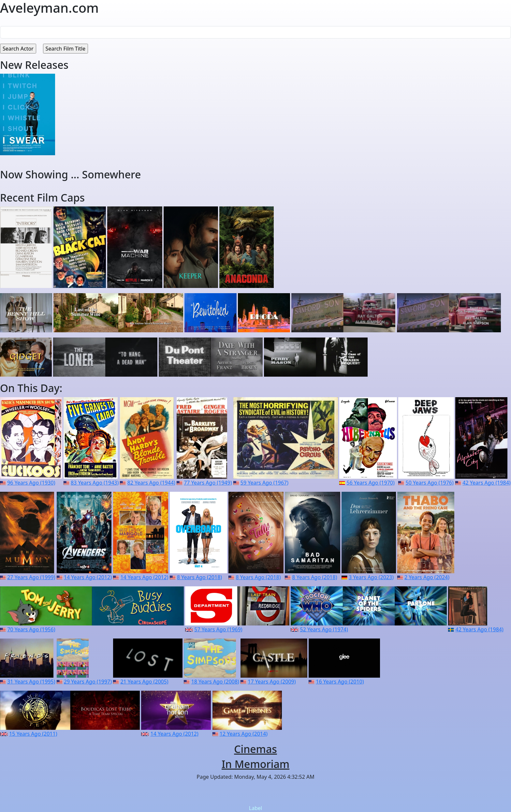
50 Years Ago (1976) (430, 483)
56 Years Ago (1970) (371, 483)
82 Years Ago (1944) (151, 483)
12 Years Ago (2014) (244, 734)
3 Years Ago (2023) (371, 577)
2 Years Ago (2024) (427, 577)
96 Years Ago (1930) (31, 483)
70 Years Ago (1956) (31, 629)
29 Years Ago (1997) (88, 682)
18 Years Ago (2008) (215, 682)
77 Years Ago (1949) (208, 483)
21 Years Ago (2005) (144, 682)
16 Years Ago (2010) (340, 682)
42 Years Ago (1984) (486, 483)
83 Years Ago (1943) (95, 483)
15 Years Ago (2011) (33, 734)
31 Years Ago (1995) (31, 682)
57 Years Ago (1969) (218, 629)
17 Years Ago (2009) (272, 682)
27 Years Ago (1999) (31, 577)
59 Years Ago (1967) (264, 483)
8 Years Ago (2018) (199, 577)
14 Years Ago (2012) (88, 577)
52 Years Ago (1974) (324, 629)
